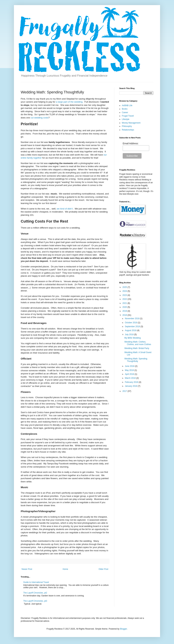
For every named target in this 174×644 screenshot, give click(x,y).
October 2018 (131, 323)
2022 (125, 299)
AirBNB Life (127, 105)
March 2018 (131, 378)
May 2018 (130, 370)
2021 (125, 303)
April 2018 (130, 374)
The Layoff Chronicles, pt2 (35, 593)
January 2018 (131, 386)
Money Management (131, 123)
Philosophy (127, 126)
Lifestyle (126, 119)
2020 (125, 307)
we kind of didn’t (65, 209)
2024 (125, 291)
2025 (125, 287)
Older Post (103, 569)
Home (65, 569)
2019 (125, 311)
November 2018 (132, 319)
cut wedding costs (40, 118)
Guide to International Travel (36, 582)
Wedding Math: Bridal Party (137, 348)
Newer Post (27, 569)
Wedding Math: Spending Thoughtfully (136, 360)
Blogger (123, 629)
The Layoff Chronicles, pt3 (35, 601)
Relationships (128, 130)
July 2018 (130, 335)
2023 (125, 295)
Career (125, 112)
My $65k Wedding (133, 338)
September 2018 (133, 327)
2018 (125, 315)
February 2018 (132, 382)
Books (125, 109)
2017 (125, 391)
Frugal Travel (128, 116)
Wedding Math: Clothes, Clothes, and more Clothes (138, 343)
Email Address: (131, 143)
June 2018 (130, 366)
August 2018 (131, 330)
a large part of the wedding (69, 102)
